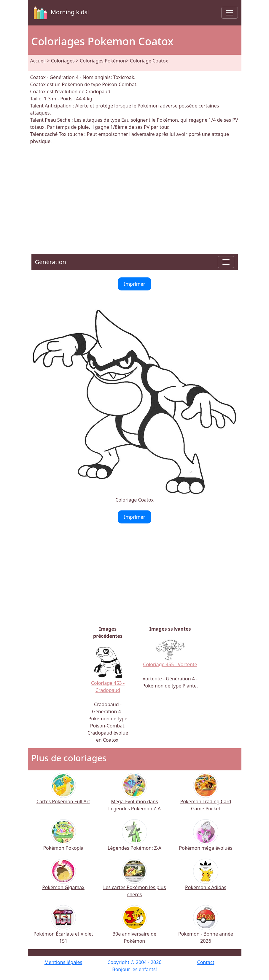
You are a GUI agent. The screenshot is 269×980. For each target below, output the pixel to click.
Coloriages (63, 61)
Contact (206, 962)
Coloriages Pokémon (103, 61)
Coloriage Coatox (149, 61)
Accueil (38, 61)
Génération (51, 262)
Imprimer (135, 284)
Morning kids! (60, 13)
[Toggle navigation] (230, 13)
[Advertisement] (135, 196)
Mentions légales (63, 962)
